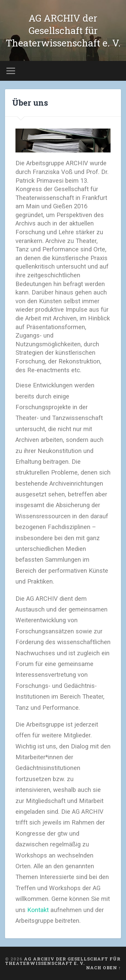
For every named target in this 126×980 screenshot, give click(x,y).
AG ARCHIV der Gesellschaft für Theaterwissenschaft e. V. (63, 30)
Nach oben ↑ (103, 968)
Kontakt (38, 910)
